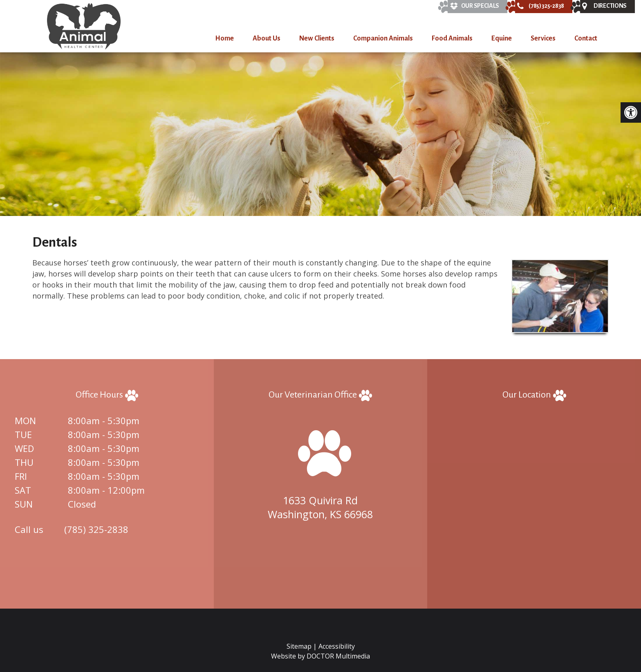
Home (224, 38)
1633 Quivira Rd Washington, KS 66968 (320, 507)
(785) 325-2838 (96, 529)
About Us (267, 38)
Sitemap (299, 646)
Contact (586, 38)
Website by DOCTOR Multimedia (320, 656)
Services (543, 38)
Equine (502, 38)
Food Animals (452, 38)
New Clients (317, 38)
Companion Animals (383, 38)
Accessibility (337, 646)
